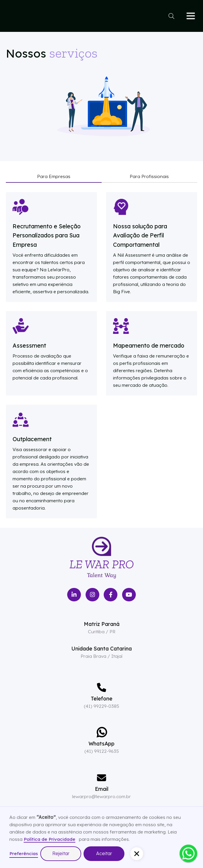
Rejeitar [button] (61, 853)
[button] (137, 854)
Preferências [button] (24, 853)
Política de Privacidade (50, 839)
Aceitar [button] (104, 853)
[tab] (54, 177)
